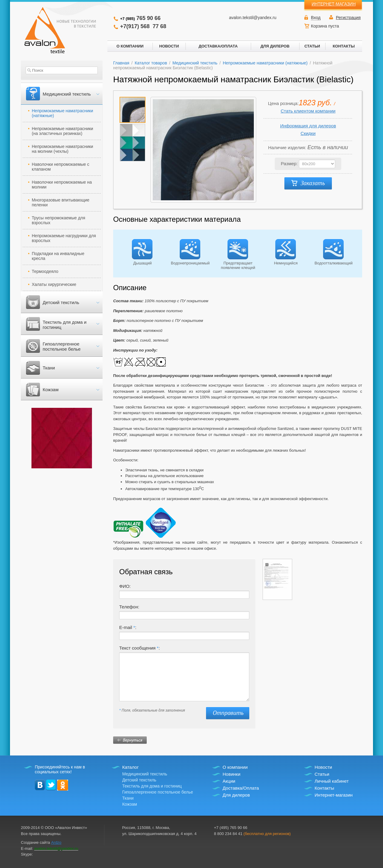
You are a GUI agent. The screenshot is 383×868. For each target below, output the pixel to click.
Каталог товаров (151, 63)
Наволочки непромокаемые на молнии (62, 185)
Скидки (308, 133)
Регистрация (348, 18)
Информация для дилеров (308, 126)
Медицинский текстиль (67, 94)
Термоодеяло (45, 271)
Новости (323, 767)
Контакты (324, 788)
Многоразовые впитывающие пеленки (61, 202)
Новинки (232, 774)
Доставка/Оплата (241, 788)
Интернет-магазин (334, 795)
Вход (316, 18)
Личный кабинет (332, 781)
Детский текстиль (61, 302)
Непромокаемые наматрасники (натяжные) (62, 113)
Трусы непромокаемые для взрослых (59, 220)
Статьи (322, 774)
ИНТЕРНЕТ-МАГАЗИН (334, 4)
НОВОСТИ (169, 46)
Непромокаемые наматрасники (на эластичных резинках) (62, 131)
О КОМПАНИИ (130, 46)
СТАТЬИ (312, 46)
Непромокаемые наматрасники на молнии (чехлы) (62, 149)
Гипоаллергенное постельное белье (62, 346)
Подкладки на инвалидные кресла (58, 256)
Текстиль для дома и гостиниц (65, 325)
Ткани (49, 368)
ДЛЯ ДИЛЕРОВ (275, 46)
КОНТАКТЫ (344, 46)
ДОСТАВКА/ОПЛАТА (218, 46)
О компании (235, 767)
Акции (229, 781)
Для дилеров (236, 795)
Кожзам (51, 390)
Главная (121, 63)
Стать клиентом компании (308, 111)
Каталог (131, 767)
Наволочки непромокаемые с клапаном (61, 167)
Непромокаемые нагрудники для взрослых (64, 238)
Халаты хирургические (54, 284)
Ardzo (56, 842)
